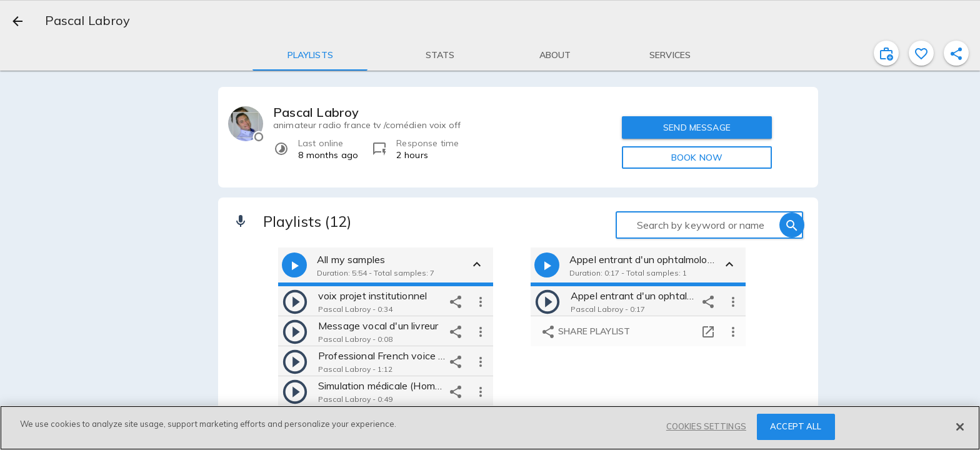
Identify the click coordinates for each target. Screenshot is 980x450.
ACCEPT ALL (796, 426)
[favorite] (921, 53)
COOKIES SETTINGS (706, 426)
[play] (295, 301)
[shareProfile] (956, 53)
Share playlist (585, 332)
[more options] (481, 301)
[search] (792, 225)
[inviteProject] (886, 53)
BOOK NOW (697, 157)
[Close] (960, 427)
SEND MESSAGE (697, 127)
